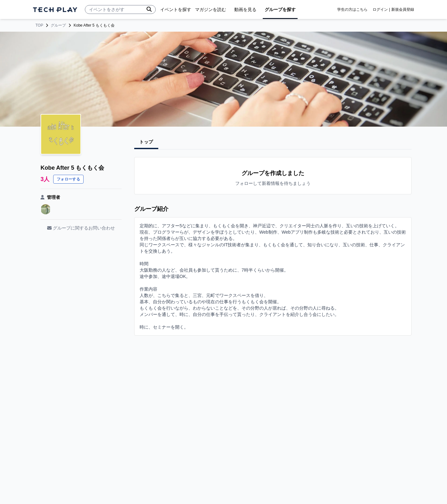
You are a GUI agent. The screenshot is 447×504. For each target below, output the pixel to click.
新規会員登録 (403, 9)
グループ (58, 25)
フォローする (68, 179)
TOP (39, 25)
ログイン (380, 9)
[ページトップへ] (55, 10)
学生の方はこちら (352, 9)
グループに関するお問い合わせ (81, 228)
